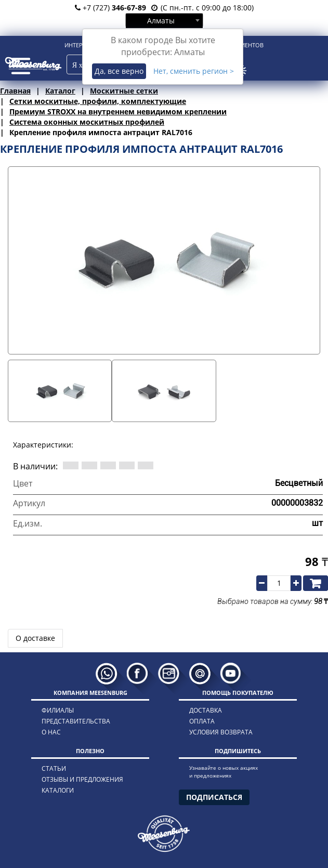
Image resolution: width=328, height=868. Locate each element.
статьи (54, 768)
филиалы (58, 710)
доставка (206, 710)
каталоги (58, 790)
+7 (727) (110, 8)
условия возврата (221, 732)
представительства (76, 721)
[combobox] (164, 20)
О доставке (35, 638)
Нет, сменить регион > (194, 71)
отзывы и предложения (82, 779)
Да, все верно (119, 71)
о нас (51, 732)
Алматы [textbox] (161, 21)
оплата (202, 721)
